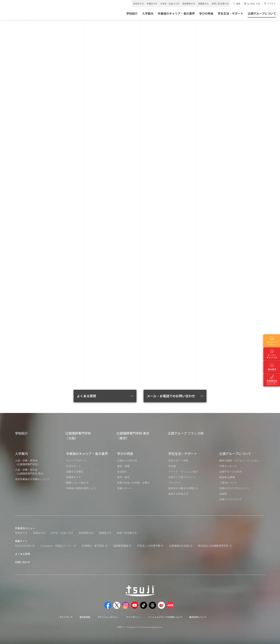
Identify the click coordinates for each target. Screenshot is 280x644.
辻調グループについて (235, 453)
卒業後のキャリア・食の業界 (87, 453)
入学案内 (21, 453)
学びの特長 (125, 453)
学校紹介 (21, 433)
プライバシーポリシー (108, 617)
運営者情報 (85, 617)
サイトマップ (66, 617)
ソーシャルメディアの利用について (165, 617)
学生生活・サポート (183, 453)
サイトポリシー (133, 617)
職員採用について (198, 617)
